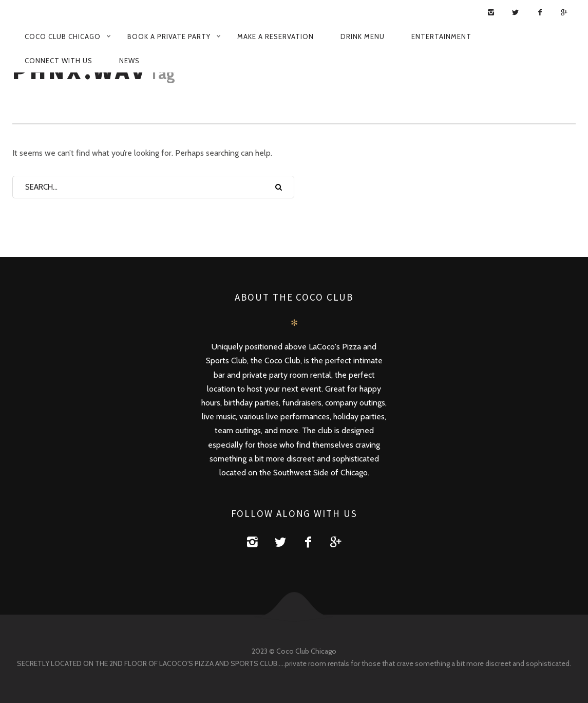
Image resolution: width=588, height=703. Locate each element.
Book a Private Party (169, 36)
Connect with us (59, 61)
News (129, 61)
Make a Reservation (276, 36)
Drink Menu (363, 36)
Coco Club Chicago (63, 36)
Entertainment (441, 36)
